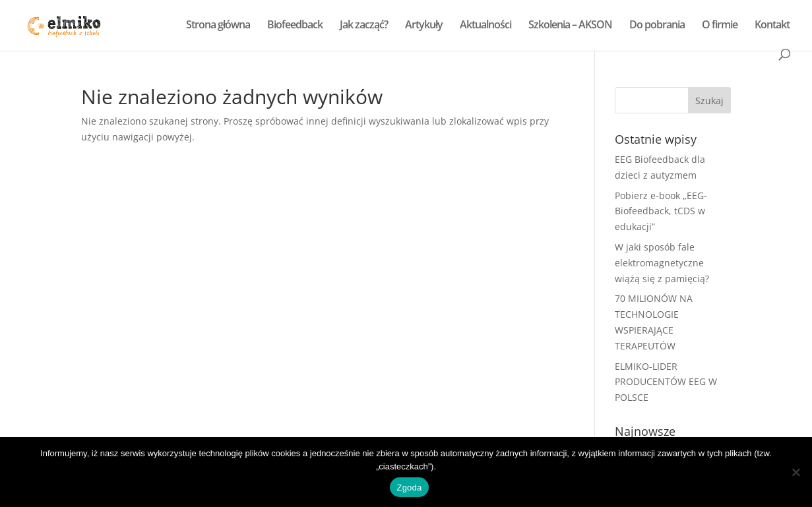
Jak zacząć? (364, 26)
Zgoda (409, 488)
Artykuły (424, 26)
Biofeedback (295, 26)
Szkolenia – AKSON (570, 26)
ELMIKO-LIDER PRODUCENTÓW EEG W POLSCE (666, 382)
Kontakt (772, 26)
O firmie (720, 26)
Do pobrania (657, 26)
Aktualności (485, 26)
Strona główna (218, 26)
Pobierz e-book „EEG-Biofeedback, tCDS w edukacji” (661, 211)
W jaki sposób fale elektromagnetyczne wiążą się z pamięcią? (662, 263)
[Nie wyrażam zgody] (796, 472)
